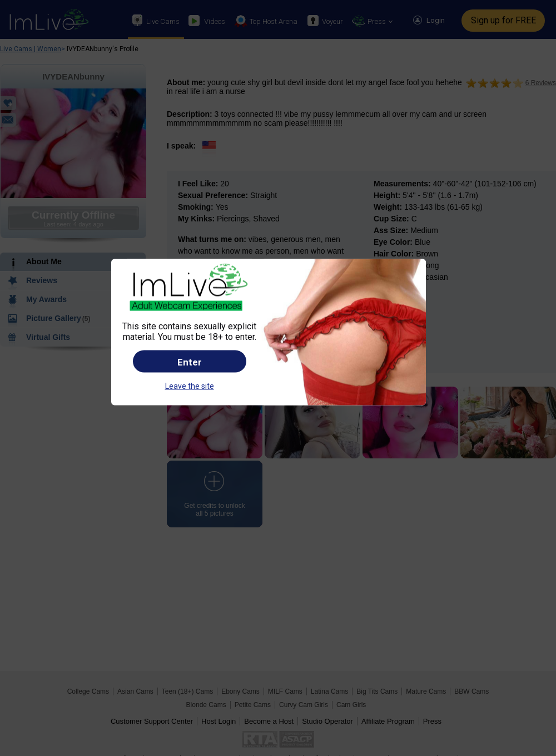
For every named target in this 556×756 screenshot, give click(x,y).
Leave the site (190, 386)
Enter (190, 362)
